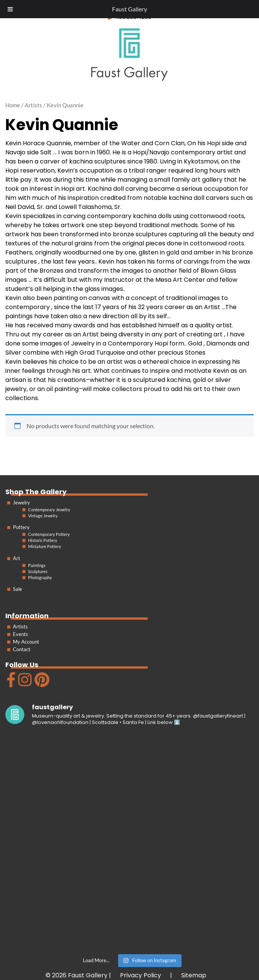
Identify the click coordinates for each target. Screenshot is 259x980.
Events (21, 634)
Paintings (37, 565)
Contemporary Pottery (49, 534)
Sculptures (38, 571)
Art (17, 558)
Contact (22, 649)
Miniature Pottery (45, 546)
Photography (40, 577)
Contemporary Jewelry (49, 510)
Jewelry (21, 503)
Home (13, 105)
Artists (20, 627)
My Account (26, 642)
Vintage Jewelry (43, 516)
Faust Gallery (129, 9)
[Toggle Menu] (10, 9)
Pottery (21, 527)
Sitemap (194, 975)
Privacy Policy (141, 975)
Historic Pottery (43, 540)
